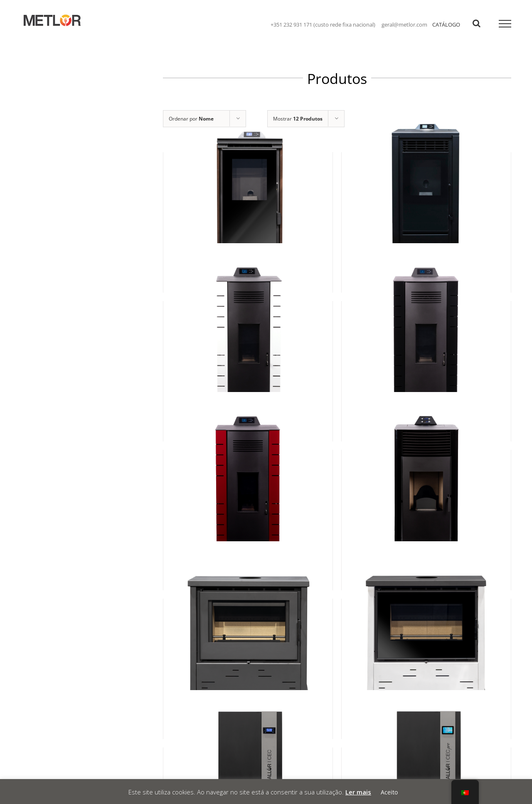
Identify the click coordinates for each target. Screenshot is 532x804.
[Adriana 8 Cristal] (426, 205)
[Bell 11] (248, 651)
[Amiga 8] (248, 502)
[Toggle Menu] (505, 24)
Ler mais (358, 792)
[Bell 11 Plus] (426, 651)
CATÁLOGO (446, 25)
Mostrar (298, 119)
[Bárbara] (426, 502)
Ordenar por (191, 119)
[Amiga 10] (248, 353)
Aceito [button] (389, 792)
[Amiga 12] (426, 353)
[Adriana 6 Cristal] (248, 205)
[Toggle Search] (477, 23)
